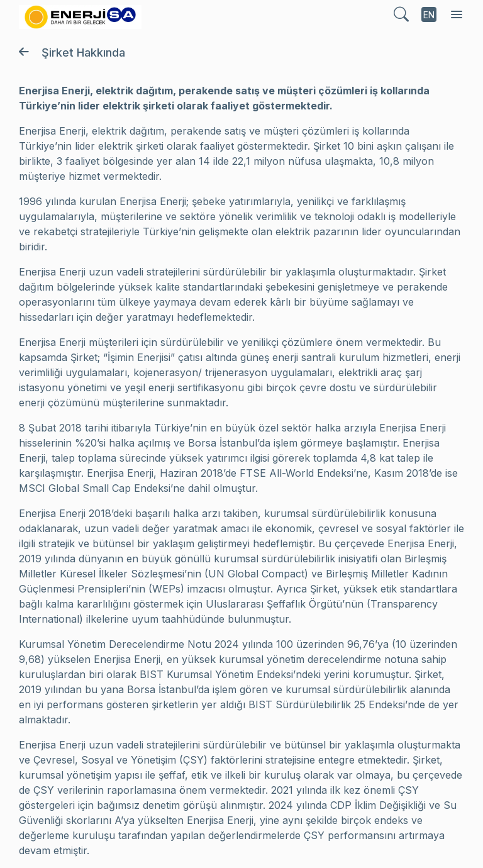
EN (429, 15)
